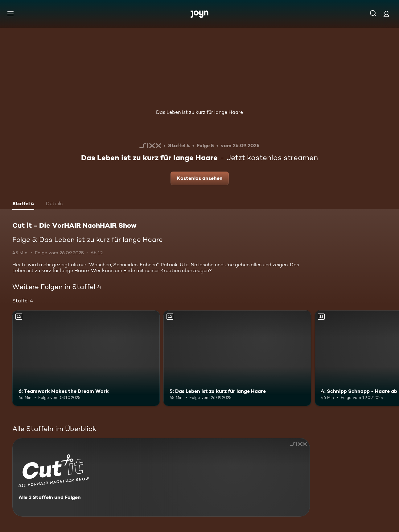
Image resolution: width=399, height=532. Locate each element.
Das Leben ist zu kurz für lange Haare (199, 112)
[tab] (23, 204)
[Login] (386, 14)
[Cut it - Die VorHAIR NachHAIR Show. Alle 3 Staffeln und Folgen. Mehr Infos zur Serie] (161, 477)
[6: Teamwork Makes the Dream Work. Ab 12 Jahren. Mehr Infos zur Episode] (86, 358)
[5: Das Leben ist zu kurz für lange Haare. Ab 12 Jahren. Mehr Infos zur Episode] (237, 358)
